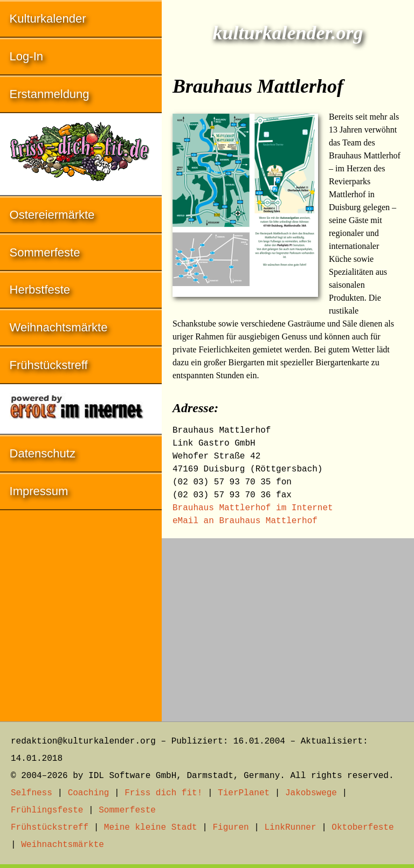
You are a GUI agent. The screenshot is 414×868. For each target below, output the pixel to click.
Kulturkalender (48, 19)
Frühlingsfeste (47, 810)
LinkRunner (291, 828)
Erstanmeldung (50, 94)
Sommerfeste (45, 252)
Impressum (39, 491)
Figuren (230, 828)
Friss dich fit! (163, 793)
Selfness (32, 793)
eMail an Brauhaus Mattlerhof (245, 521)
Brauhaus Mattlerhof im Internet (253, 508)
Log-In (26, 56)
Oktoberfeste (363, 828)
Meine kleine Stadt (151, 828)
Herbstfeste (40, 290)
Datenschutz (43, 453)
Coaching (89, 793)
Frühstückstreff (49, 365)
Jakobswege (311, 793)
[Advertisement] (288, 624)
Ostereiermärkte (52, 215)
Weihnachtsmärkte (59, 327)
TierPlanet (244, 793)
